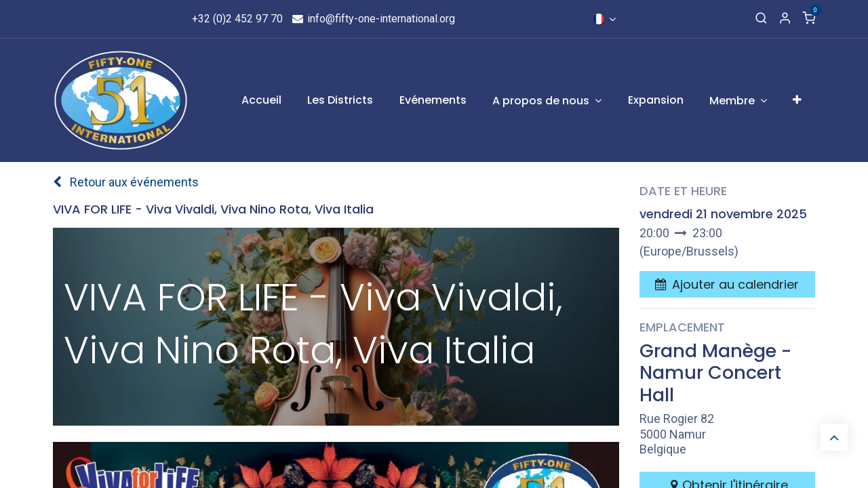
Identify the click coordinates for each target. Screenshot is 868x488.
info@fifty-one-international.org (373, 19)
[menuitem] (261, 100)
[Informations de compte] (785, 19)
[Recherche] (761, 19)
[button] (727, 284)
